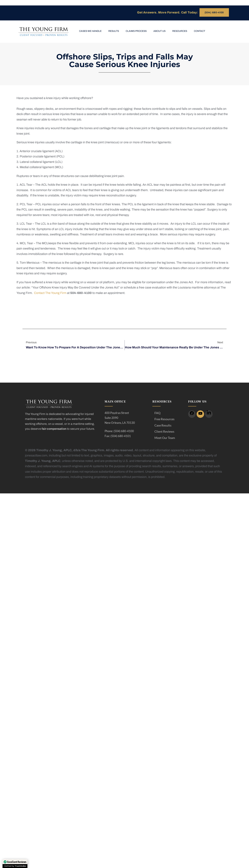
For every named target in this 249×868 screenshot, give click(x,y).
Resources (180, 31)
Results (114, 31)
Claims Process (136, 31)
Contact (200, 31)
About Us (159, 31)
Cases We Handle (90, 31)
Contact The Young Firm (50, 293)
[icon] (192, 414)
